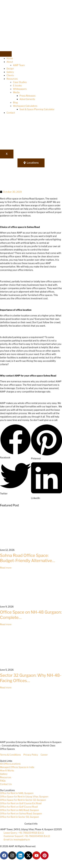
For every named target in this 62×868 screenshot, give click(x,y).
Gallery (10, 72)
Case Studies (20, 82)
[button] (16, 442)
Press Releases (27, 96)
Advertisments (27, 99)
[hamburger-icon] (6, 54)
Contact (11, 113)
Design (10, 69)
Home (10, 58)
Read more (6, 568)
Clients (10, 75)
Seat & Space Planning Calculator (37, 109)
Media (16, 92)
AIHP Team (19, 65)
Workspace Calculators (25, 106)
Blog (15, 102)
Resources (12, 79)
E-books (17, 86)
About (10, 62)
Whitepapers (20, 89)
